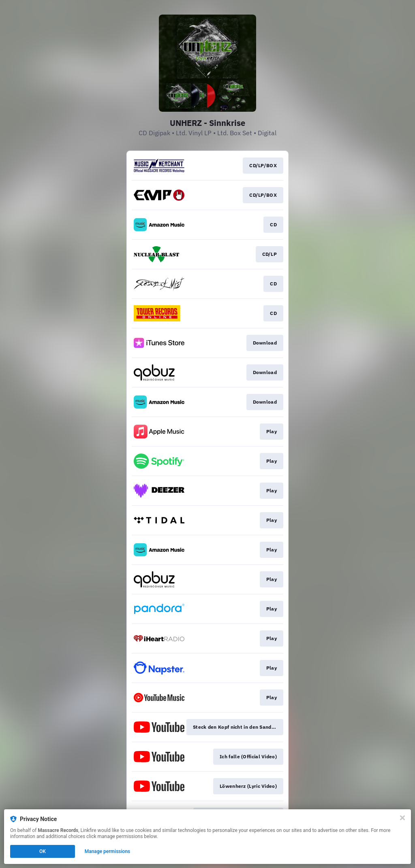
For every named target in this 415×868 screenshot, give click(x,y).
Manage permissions (108, 851)
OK (43, 851)
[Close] (402, 818)
